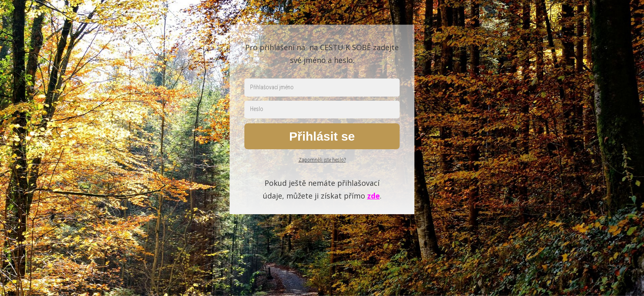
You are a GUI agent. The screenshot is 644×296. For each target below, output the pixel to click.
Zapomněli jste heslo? (322, 160)
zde (374, 196)
